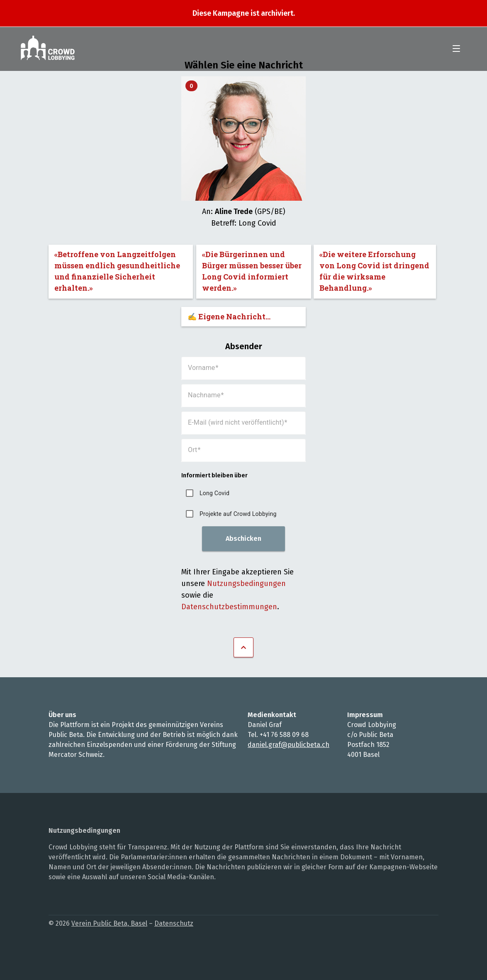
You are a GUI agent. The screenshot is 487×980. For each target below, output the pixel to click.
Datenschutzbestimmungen (229, 607)
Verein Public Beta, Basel (109, 923)
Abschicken (243, 539)
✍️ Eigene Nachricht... (229, 316)
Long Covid (214, 493)
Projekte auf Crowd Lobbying (238, 514)
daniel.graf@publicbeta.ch (289, 745)
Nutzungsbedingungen (246, 584)
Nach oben (243, 647)
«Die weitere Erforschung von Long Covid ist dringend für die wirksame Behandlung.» (374, 271)
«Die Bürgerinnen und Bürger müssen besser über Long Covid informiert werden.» (252, 271)
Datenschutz (174, 923)
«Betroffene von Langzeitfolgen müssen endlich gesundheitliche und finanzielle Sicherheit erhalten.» (117, 271)
